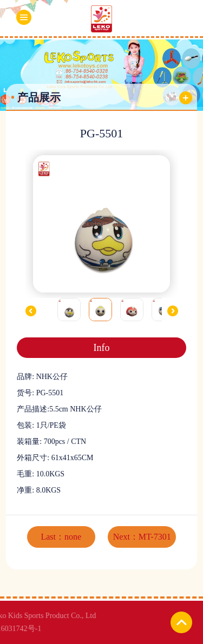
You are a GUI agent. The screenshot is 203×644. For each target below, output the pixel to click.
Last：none (61, 537)
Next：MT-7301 (142, 537)
